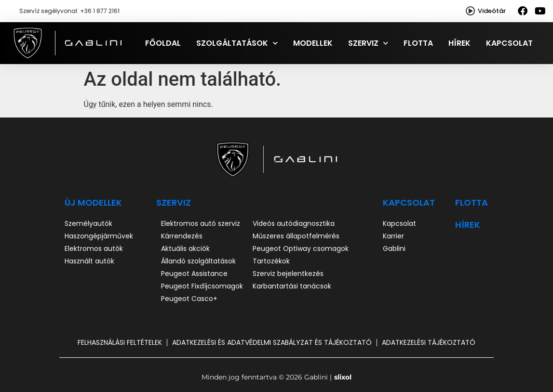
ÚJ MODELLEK (93, 203)
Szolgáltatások (237, 43)
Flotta (418, 43)
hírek (468, 225)
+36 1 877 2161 (100, 11)
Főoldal (163, 43)
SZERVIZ (174, 203)
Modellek (313, 43)
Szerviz (368, 43)
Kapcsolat (509, 43)
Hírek (459, 43)
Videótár (492, 11)
